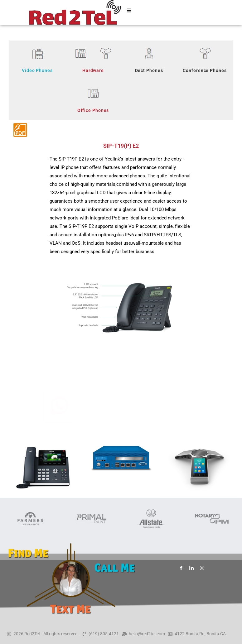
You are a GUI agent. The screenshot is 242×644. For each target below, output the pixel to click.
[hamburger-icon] (129, 13)
